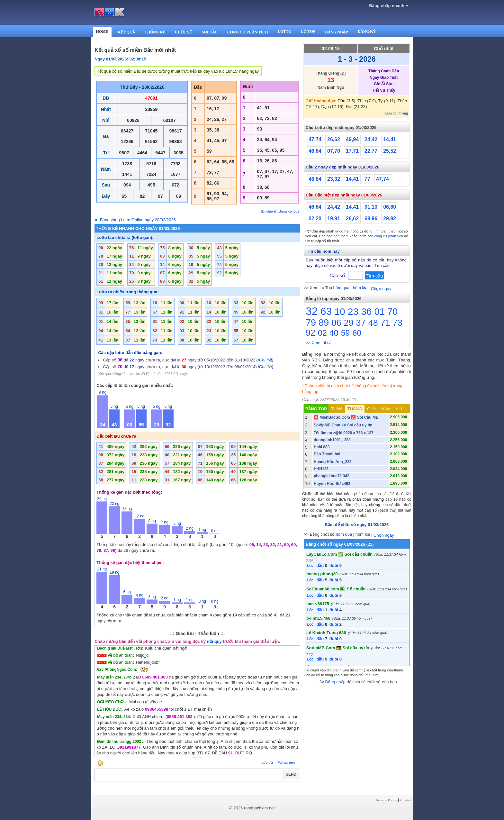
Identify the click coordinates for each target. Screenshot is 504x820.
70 (392, 312)
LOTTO (284, 32)
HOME (102, 32)
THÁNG (355, 409)
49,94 (352, 139)
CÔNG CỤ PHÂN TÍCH (248, 32)
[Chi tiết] (265, 360)
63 (326, 311)
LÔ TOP (308, 32)
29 (349, 323)
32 (312, 311)
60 (357, 333)
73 (398, 323)
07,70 (334, 151)
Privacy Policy (386, 800)
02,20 (315, 219)
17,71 (352, 151)
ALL (399, 409)
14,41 (390, 139)
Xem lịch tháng (396, 113)
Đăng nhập (335, 682)
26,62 (334, 139)
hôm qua (342, 288)
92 (310, 333)
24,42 (371, 139)
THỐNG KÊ (155, 32)
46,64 (315, 151)
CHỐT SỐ (183, 32)
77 (367, 179)
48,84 (315, 179)
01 (380, 312)
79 (311, 323)
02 (322, 333)
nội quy (214, 641)
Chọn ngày (381, 289)
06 (336, 323)
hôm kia (360, 288)
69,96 (371, 219)
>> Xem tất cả (319, 343)
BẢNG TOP (316, 409)
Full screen (286, 762)
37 (361, 323)
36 (366, 311)
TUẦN (337, 409)
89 (324, 323)
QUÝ (372, 409)
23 (353, 311)
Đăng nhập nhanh (389, 6)
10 (340, 311)
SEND (291, 774)
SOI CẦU (210, 32)
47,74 (315, 139)
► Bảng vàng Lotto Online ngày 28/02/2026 (135, 220)
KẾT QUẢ (126, 32)
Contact (406, 800)
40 (334, 333)
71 (385, 323)
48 (373, 323)
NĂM (386, 409)
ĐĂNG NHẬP (337, 32)
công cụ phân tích (389, 236)
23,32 (334, 179)
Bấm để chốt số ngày (357, 525)
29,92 (390, 219)
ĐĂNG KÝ (367, 32)
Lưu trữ (267, 762)
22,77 (371, 151)
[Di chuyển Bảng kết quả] (281, 211)
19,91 (334, 219)
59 (346, 333)
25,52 (390, 151)
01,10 (371, 207)
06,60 (390, 207)
